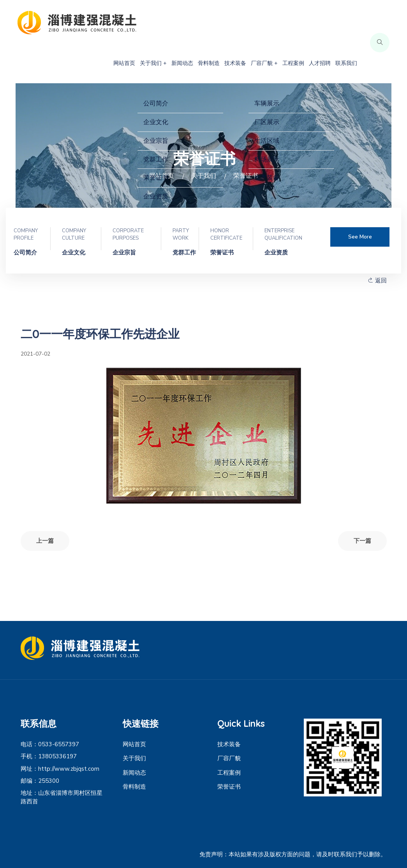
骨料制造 (209, 63)
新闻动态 (182, 63)
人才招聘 (320, 63)
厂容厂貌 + (264, 63)
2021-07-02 (35, 354)
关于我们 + (153, 63)
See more (360, 237)
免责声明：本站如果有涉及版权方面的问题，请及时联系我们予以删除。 (293, 854)
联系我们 (346, 63)
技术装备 (235, 63)
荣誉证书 (229, 787)
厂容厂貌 (229, 758)
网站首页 (124, 63)
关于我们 (134, 758)
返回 (377, 281)
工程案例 (293, 63)
